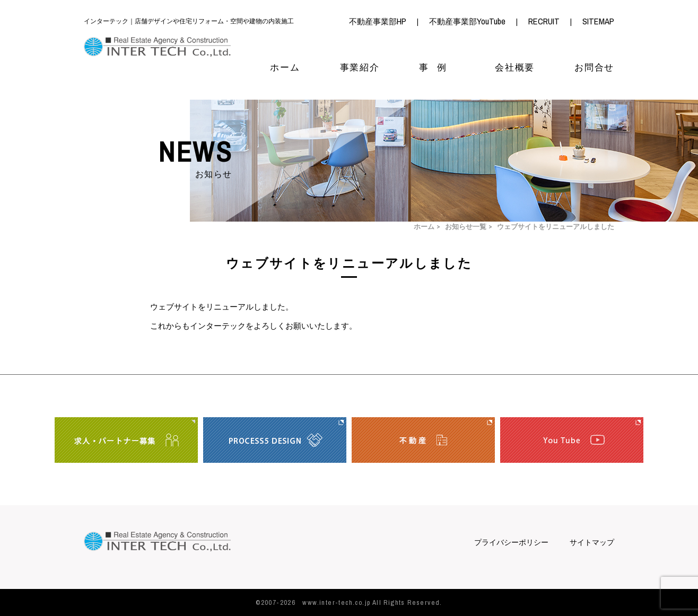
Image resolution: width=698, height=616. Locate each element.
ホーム (285, 68)
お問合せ (594, 68)
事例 (437, 68)
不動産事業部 (378, 22)
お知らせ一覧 (466, 227)
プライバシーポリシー (511, 543)
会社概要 (515, 68)
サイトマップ (592, 543)
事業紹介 (360, 68)
